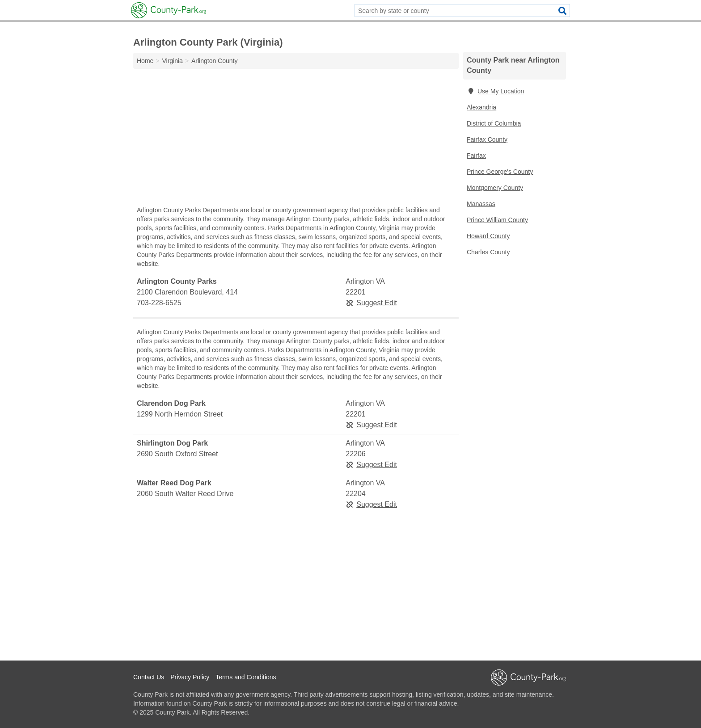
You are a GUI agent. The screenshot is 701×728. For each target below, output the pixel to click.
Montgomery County (495, 188)
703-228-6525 (159, 303)
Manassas (481, 204)
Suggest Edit (371, 303)
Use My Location (495, 91)
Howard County (488, 236)
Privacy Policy (190, 677)
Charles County (488, 252)
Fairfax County (487, 139)
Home (145, 61)
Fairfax (476, 156)
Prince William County (497, 220)
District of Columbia (494, 123)
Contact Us (149, 677)
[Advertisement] (296, 139)
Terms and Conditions (246, 677)
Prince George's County (500, 172)
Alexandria (481, 107)
